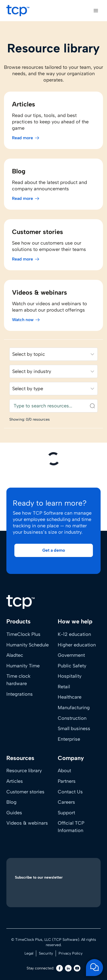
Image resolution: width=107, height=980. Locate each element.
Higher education (77, 645)
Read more (22, 138)
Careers (66, 802)
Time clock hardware (18, 680)
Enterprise (69, 739)
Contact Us (70, 792)
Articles (15, 781)
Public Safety (72, 666)
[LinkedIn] (68, 968)
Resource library (24, 771)
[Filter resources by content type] (53, 389)
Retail (64, 687)
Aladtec (15, 655)
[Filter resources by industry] (53, 371)
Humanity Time (23, 666)
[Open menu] (96, 10)
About (64, 771)
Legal (29, 953)
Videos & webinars (27, 823)
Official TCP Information (71, 827)
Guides (14, 813)
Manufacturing (74, 708)
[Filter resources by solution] (53, 354)
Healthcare (70, 697)
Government (71, 655)
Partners (67, 781)
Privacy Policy (71, 953)
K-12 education (74, 634)
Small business (74, 729)
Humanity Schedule (28, 645)
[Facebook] (59, 968)
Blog (11, 802)
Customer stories (25, 792)
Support (66, 813)
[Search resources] (53, 406)
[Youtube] (77, 968)
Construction (72, 718)
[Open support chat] (94, 968)
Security (46, 953)
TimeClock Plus (23, 634)
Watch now (23, 320)
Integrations (20, 694)
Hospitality (70, 676)
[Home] (20, 602)
